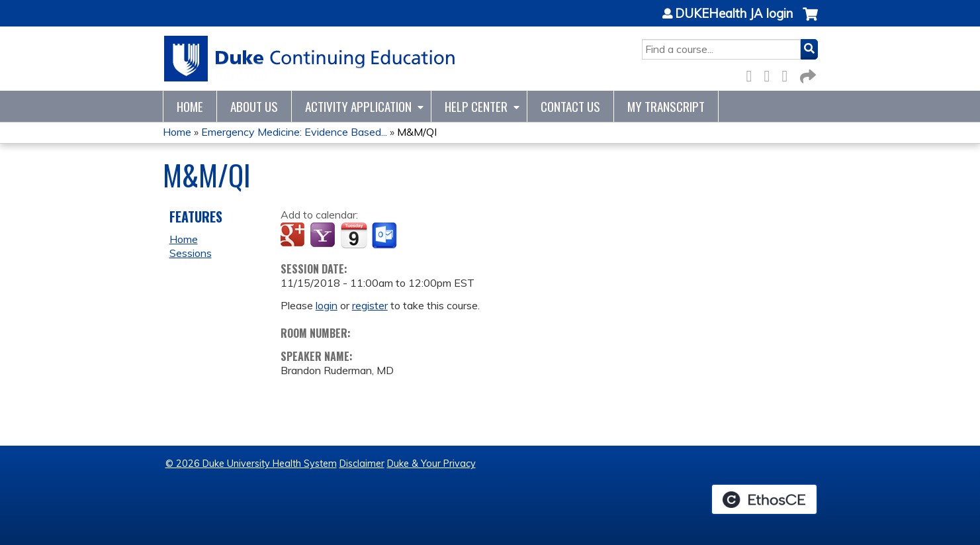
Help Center (476, 106)
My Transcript (666, 106)
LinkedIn (789, 74)
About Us (254, 106)
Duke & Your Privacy (431, 464)
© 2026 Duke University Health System (251, 464)
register (370, 305)
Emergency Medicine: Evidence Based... (294, 132)
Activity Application (358, 106)
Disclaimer (362, 464)
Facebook (753, 74)
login (327, 305)
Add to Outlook (385, 236)
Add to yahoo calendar (324, 236)
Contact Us (570, 106)
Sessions (191, 253)
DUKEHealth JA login (734, 14)
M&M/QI (417, 132)
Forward (807, 74)
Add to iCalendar (354, 235)
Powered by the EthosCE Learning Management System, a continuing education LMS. (764, 499)
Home (190, 106)
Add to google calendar (294, 236)
